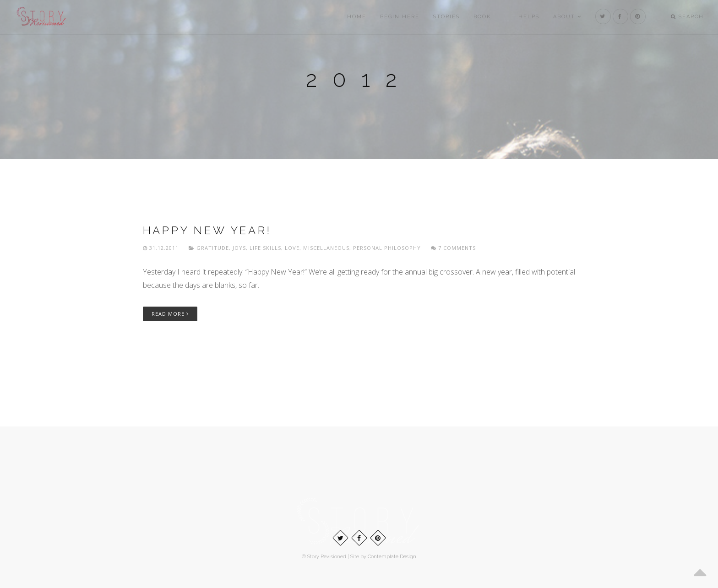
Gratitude (213, 248)
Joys (239, 248)
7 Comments (453, 248)
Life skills (265, 248)
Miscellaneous (326, 248)
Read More (170, 314)
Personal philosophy (387, 248)
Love (292, 248)
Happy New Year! (207, 230)
